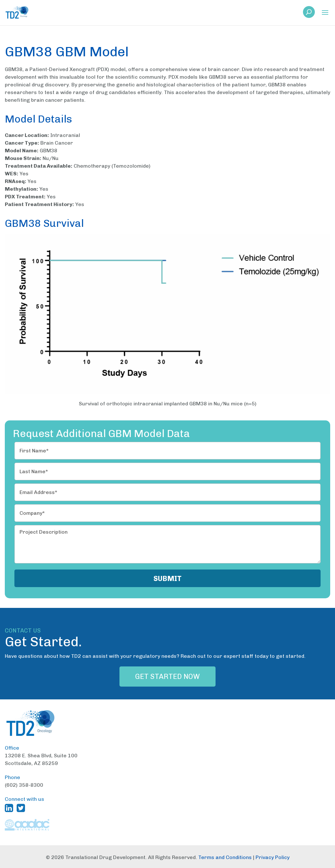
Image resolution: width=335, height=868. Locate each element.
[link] (309, 14)
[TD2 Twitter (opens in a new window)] (22, 808)
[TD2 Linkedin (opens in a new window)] (10, 808)
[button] (325, 13)
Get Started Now (168, 677)
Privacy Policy (273, 857)
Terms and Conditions (225, 857)
